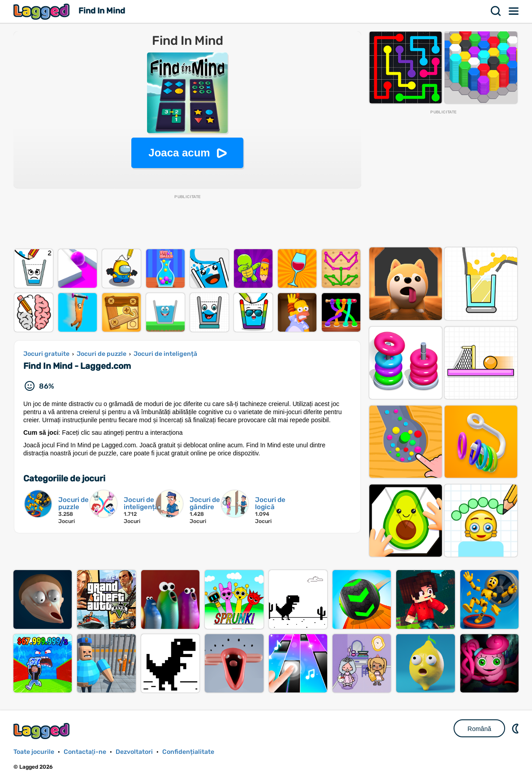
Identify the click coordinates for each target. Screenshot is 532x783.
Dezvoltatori (134, 752)
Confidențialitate (188, 752)
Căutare (496, 11)
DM (516, 728)
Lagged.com (43, 731)
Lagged (43, 11)
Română (479, 729)
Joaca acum (179, 153)
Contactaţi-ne (85, 752)
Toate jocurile (34, 752)
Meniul (514, 11)
